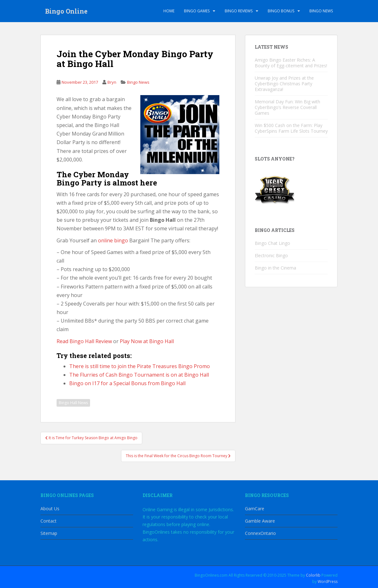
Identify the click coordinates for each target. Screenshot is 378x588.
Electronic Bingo (271, 255)
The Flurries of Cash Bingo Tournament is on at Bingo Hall (139, 375)
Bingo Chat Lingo (272, 243)
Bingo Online (66, 11)
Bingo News (321, 11)
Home (169, 11)
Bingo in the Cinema (275, 268)
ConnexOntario (260, 533)
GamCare (255, 509)
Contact (49, 521)
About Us (50, 509)
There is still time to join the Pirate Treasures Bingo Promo (140, 366)
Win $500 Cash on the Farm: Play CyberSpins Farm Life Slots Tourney (291, 128)
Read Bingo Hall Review (84, 341)
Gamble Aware (260, 521)
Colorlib (313, 575)
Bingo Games (197, 11)
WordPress (328, 582)
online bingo (113, 240)
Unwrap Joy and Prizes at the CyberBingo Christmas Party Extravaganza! (284, 84)
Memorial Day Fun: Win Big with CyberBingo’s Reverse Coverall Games (287, 107)
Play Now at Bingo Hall (147, 341)
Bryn (112, 82)
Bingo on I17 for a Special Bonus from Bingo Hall (127, 383)
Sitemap (49, 533)
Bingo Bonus (281, 11)
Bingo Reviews (239, 11)
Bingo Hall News (73, 403)
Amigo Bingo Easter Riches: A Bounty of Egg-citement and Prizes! (291, 63)
